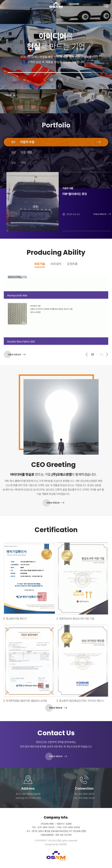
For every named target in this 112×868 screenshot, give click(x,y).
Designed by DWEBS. (56, 844)
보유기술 (40, 264)
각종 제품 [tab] (22, 167)
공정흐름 (72, 264)
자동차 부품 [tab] (23, 157)
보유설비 (56, 264)
